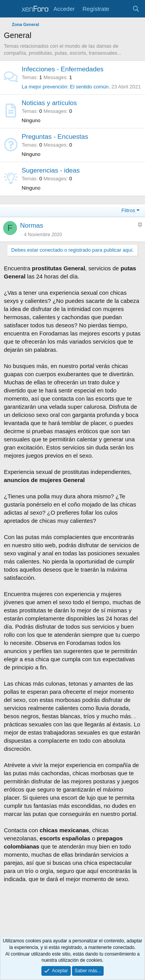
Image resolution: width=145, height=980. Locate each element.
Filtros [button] (128, 210)
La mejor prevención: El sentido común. (66, 87)
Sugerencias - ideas (51, 170)
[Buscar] (136, 9)
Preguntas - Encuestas (55, 137)
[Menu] (11, 9)
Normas (32, 226)
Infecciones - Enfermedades (63, 69)
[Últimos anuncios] (120, 9)
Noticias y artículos (49, 103)
